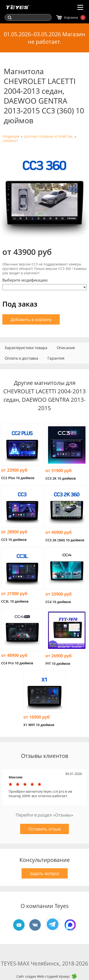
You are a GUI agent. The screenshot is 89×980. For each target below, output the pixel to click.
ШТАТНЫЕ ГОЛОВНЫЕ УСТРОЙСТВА (49, 137)
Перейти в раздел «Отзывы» (44, 815)
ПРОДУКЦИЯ (11, 137)
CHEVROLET (10, 141)
